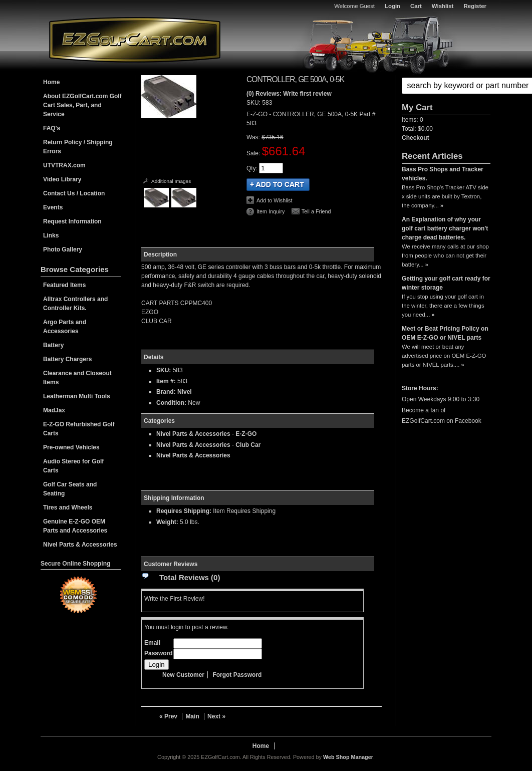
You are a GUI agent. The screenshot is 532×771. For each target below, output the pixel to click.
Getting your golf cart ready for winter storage (446, 283)
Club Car (248, 445)
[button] (446, 86)
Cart (416, 6)
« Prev (168, 716)
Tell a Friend (316, 211)
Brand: (166, 392)
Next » (216, 716)
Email (152, 643)
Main (192, 716)
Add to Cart (278, 185)
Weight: (167, 522)
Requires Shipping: (184, 511)
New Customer (183, 675)
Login (392, 6)
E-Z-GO (246, 434)
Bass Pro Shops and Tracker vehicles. (443, 174)
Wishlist (443, 6)
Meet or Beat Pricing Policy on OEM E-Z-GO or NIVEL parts (445, 333)
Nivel (185, 392)
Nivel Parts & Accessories (193, 434)
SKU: (254, 103)
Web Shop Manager (348, 757)
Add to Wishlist (274, 200)
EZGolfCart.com (135, 39)
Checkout (416, 138)
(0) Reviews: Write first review (289, 94)
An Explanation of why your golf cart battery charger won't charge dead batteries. (445, 228)
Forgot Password (237, 675)
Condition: (171, 403)
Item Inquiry (271, 211)
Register (475, 6)
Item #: (167, 381)
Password (159, 653)
